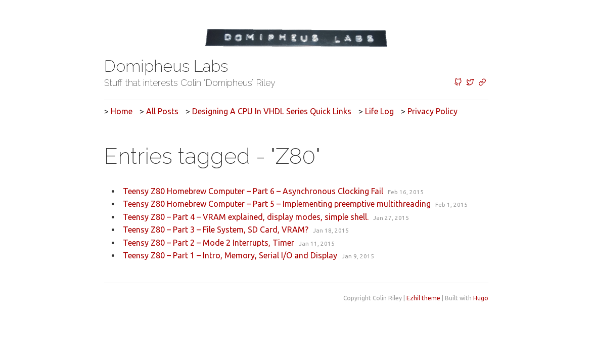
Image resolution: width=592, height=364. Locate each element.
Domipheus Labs (166, 66)
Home (122, 111)
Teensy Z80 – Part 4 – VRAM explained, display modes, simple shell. (246, 217)
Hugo (481, 298)
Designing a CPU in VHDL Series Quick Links (272, 111)
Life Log (379, 111)
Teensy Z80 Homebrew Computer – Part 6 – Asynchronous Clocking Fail (253, 191)
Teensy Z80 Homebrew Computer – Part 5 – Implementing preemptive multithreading (277, 204)
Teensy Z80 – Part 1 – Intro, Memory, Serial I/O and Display (230, 255)
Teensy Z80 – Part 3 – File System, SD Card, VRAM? (216, 230)
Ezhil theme (423, 298)
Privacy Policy (432, 111)
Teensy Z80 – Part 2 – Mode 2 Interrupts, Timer (209, 243)
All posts (162, 111)
